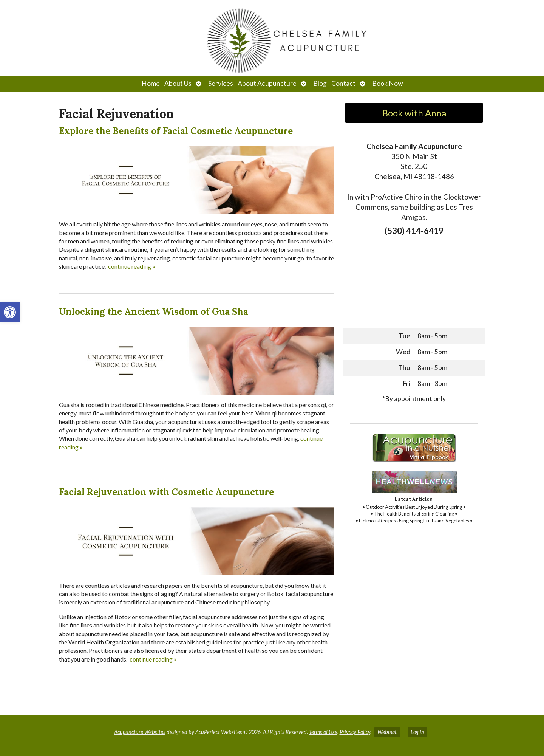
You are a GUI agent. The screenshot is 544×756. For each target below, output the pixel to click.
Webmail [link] (387, 732)
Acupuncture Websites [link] (140, 732)
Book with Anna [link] (414, 113)
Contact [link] (343, 83)
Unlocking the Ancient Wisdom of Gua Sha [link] (154, 312)
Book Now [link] (387, 83)
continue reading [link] (132, 266)
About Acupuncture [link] (267, 83)
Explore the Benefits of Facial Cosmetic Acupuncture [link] (176, 131)
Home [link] (151, 83)
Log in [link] (417, 732)
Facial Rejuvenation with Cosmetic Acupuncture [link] (166, 492)
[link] (10, 312)
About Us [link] (178, 83)
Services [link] (221, 83)
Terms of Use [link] (323, 732)
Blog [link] (320, 83)
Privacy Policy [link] (355, 732)
